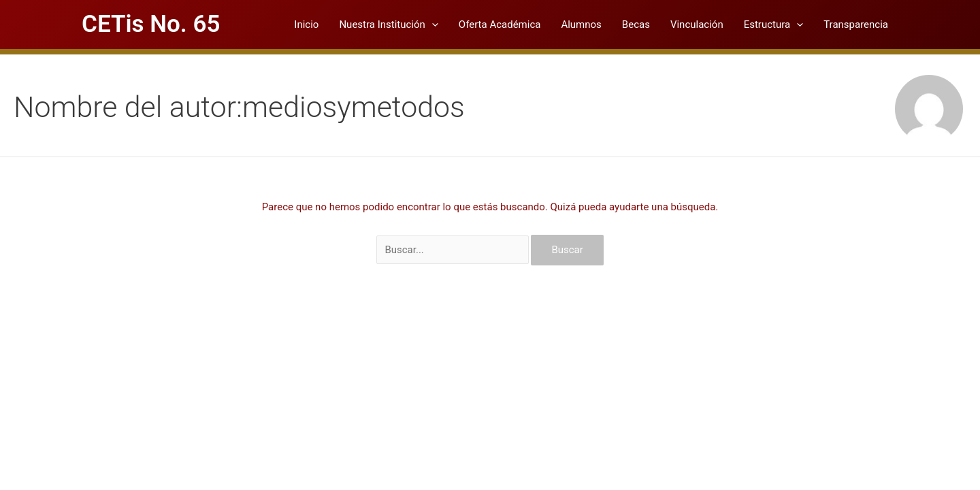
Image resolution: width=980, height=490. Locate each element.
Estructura (774, 24)
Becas (636, 24)
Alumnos (581, 24)
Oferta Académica (500, 24)
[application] (432, 24)
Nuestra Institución (388, 24)
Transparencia (856, 24)
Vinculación (697, 24)
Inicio (306, 24)
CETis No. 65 (151, 24)
